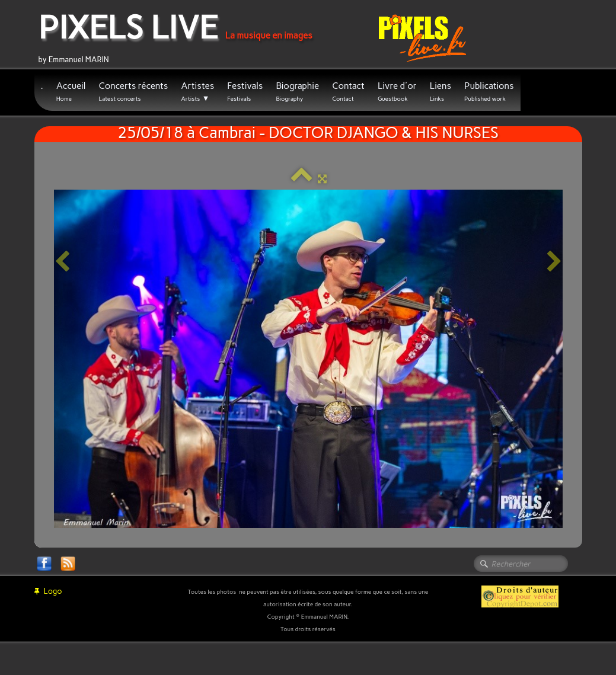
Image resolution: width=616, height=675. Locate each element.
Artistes (197, 92)
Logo (48, 591)
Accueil (71, 92)
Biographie (297, 92)
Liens (441, 92)
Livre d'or (397, 92)
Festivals (245, 92)
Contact (348, 92)
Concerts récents (133, 92)
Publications (489, 92)
